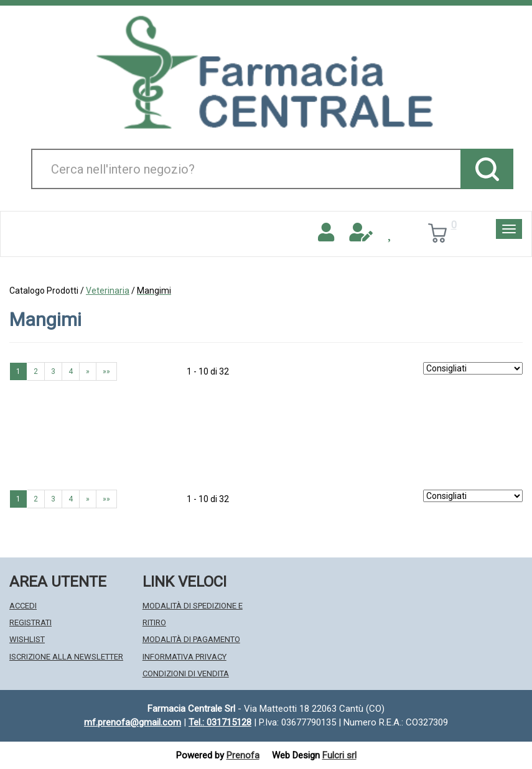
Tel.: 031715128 (220, 722)
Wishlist (27, 639)
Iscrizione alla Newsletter (66, 657)
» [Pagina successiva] (88, 371)
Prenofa (243, 755)
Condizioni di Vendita (186, 673)
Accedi (23, 606)
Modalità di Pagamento (191, 639)
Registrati (30, 622)
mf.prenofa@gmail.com (133, 722)
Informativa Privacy (184, 657)
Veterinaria (108, 291)
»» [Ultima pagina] (106, 371)
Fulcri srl (339, 755)
